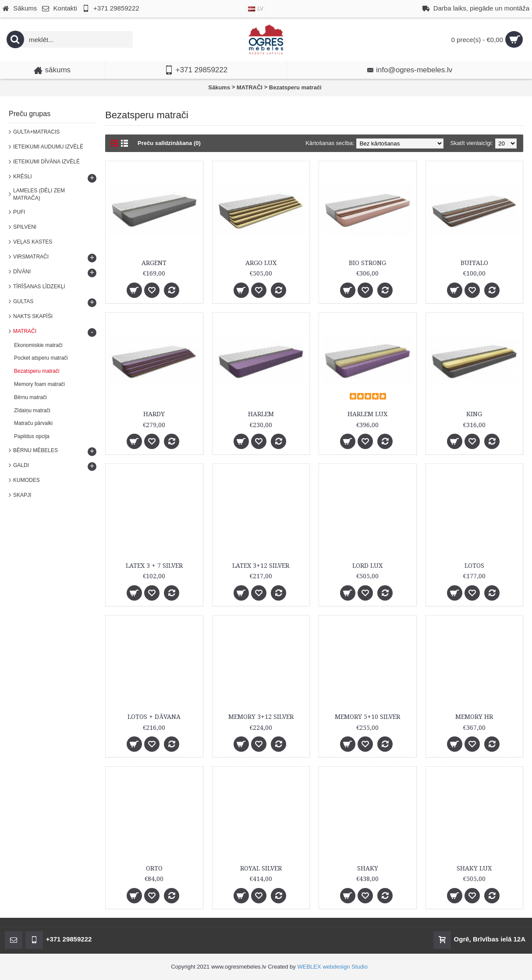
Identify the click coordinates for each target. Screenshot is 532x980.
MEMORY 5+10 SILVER (367, 717)
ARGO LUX (261, 263)
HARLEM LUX (367, 414)
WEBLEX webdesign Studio (332, 967)
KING (474, 414)
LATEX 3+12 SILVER (261, 566)
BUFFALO (474, 263)
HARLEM (261, 414)
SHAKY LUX (474, 868)
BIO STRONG (367, 263)
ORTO (154, 868)
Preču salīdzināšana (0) (169, 143)
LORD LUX (367, 566)
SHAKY (368, 868)
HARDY (154, 414)
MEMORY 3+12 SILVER (261, 717)
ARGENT (154, 263)
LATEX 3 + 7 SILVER (154, 566)
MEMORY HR (474, 717)
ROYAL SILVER (261, 868)
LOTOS (474, 566)
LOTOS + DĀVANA (154, 717)
